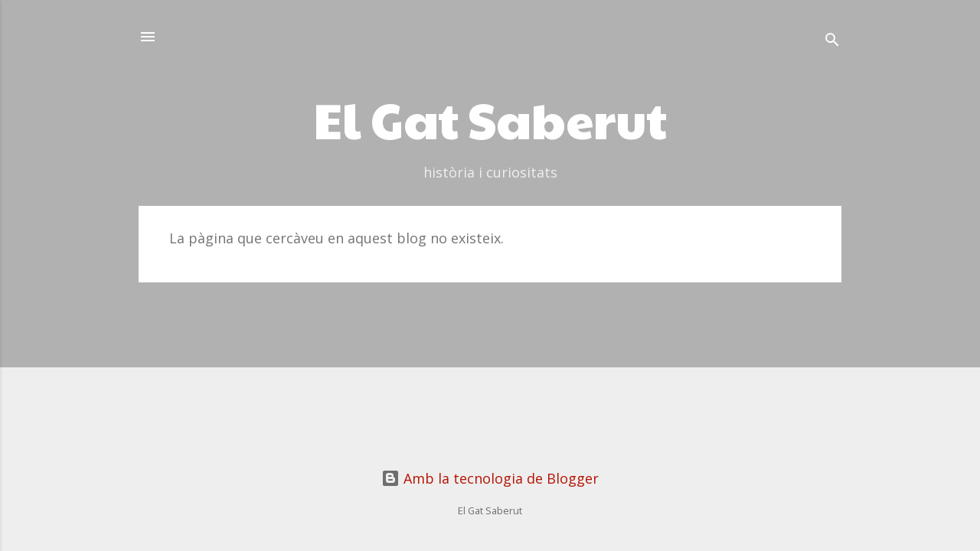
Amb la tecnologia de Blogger (490, 478)
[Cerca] (832, 42)
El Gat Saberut (490, 119)
